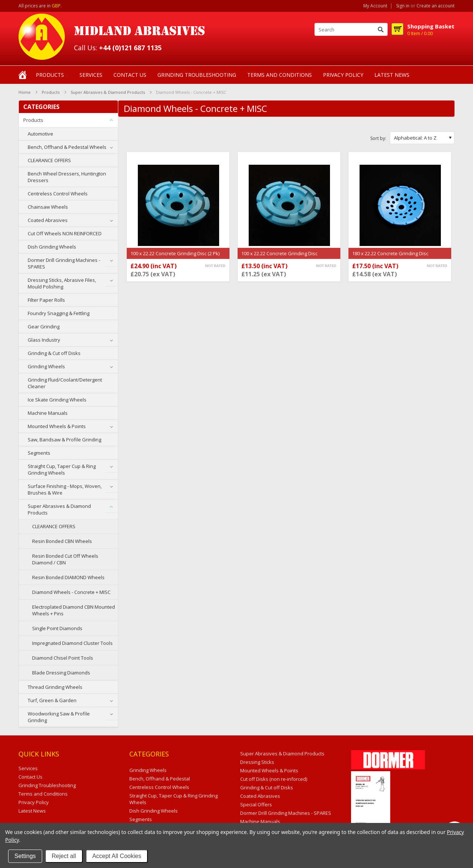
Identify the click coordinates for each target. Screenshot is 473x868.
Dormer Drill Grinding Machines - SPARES (64, 263)
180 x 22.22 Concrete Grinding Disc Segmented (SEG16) (390, 257)
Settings (25, 856)
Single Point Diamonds (57, 628)
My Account (375, 6)
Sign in (403, 6)
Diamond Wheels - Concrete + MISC (71, 592)
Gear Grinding (44, 327)
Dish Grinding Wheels (52, 247)
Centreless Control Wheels (58, 194)
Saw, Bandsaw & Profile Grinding (64, 440)
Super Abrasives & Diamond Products (108, 92)
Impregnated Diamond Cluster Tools (72, 643)
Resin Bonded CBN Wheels (62, 541)
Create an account (435, 6)
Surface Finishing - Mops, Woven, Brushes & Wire (65, 489)
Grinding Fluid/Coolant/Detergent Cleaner (65, 383)
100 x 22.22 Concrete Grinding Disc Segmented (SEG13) (279, 257)
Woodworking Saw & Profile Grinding (59, 717)
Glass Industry (44, 340)
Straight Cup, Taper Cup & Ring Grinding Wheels (62, 469)
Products (50, 75)
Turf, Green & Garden (52, 700)
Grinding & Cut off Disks (54, 353)
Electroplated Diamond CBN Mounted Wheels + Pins (74, 610)
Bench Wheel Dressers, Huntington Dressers (67, 177)
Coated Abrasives (48, 220)
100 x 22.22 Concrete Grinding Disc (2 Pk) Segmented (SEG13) (175, 257)
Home (25, 92)
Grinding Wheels (46, 366)
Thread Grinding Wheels (55, 687)
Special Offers (256, 804)
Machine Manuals (48, 413)
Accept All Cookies (117, 856)
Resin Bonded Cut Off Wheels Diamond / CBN (65, 559)
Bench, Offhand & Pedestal (160, 779)
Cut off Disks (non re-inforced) (274, 779)
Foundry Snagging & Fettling (59, 313)
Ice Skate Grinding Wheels (57, 400)
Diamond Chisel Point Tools (63, 658)
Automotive (40, 134)
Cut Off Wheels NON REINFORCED (65, 233)
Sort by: (378, 138)
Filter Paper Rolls (46, 300)
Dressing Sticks (257, 762)
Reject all (64, 856)
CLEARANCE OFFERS (49, 160)
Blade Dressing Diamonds (61, 673)
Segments (39, 453)
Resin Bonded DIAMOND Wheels (68, 577)
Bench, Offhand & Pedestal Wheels (67, 147)
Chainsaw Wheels (48, 207)
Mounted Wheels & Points (57, 426)
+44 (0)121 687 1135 (130, 48)
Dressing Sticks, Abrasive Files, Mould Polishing (62, 283)
